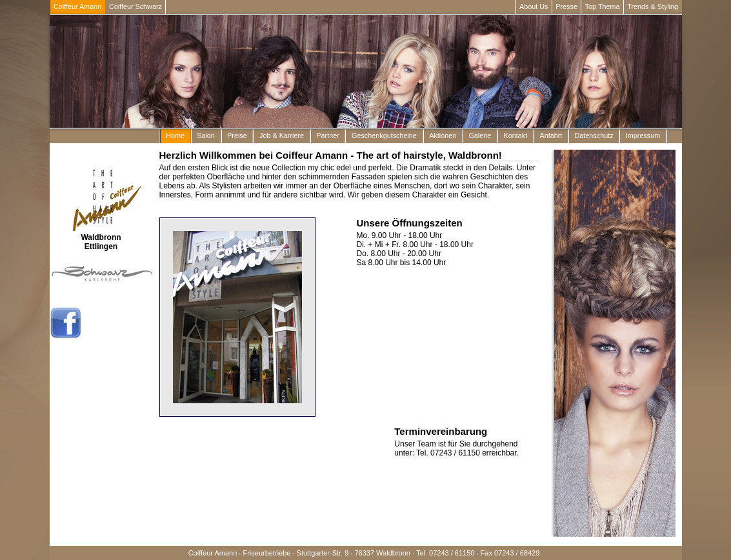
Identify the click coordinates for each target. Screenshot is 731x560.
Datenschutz (594, 135)
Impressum (643, 135)
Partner (327, 135)
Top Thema (603, 6)
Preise (237, 135)
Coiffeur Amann (77, 6)
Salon (206, 135)
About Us (534, 6)
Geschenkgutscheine (384, 135)
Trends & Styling (653, 6)
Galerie (480, 135)
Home (175, 135)
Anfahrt (551, 135)
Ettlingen (101, 246)
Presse (566, 6)
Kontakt (516, 135)
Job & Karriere (282, 135)
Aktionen (443, 135)
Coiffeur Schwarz (135, 6)
